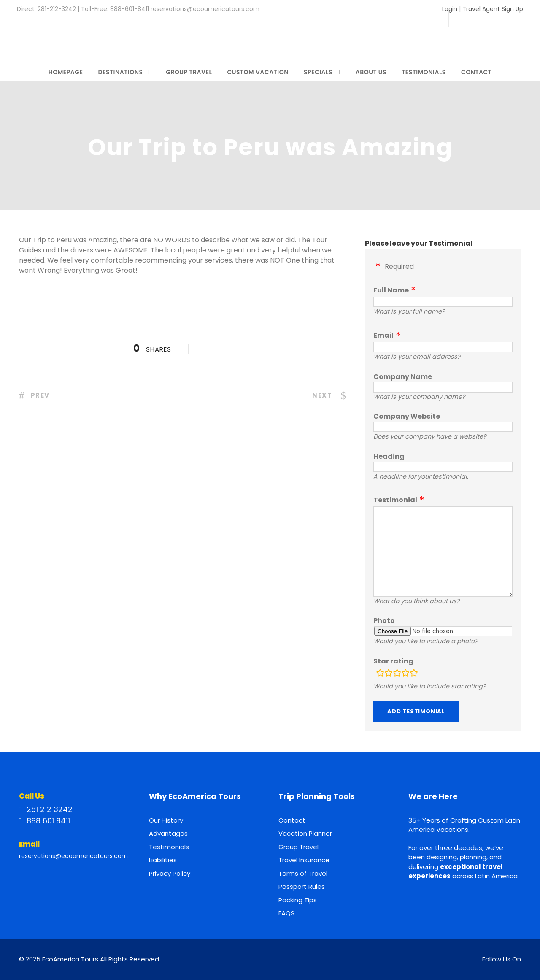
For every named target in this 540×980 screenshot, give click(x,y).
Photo (384, 621)
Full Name (391, 290)
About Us (371, 72)
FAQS (286, 913)
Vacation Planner (305, 833)
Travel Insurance (304, 860)
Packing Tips (298, 900)
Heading (389, 456)
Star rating (393, 661)
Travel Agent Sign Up (493, 9)
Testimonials (424, 72)
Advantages (168, 833)
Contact (476, 72)
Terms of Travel (303, 873)
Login (450, 9)
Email (383, 335)
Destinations (120, 72)
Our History (166, 820)
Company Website (407, 416)
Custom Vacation (258, 72)
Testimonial (395, 500)
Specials (318, 72)
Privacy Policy (170, 873)
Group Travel (189, 72)
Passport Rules (302, 887)
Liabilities (163, 860)
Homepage (66, 72)
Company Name (403, 377)
